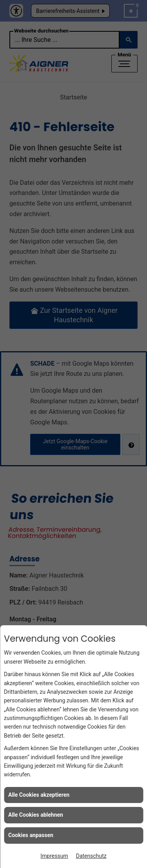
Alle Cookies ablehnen (36, 815)
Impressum (54, 856)
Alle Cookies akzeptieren (39, 795)
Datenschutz (91, 856)
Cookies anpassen (31, 835)
